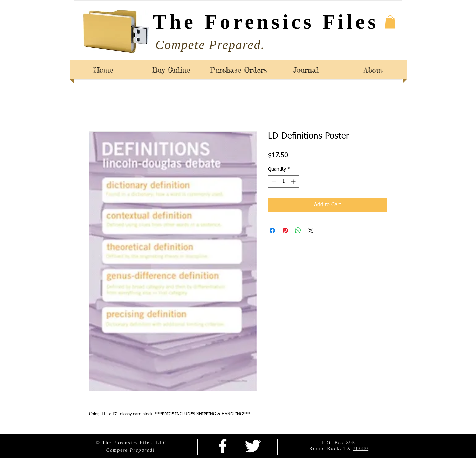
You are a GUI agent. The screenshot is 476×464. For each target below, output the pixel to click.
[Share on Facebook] (272, 230)
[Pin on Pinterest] (285, 230)
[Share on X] (311, 230)
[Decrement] (273, 181)
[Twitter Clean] (253, 446)
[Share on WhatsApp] (298, 230)
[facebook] (223, 446)
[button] (390, 22)
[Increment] (294, 181)
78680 (361, 448)
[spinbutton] (284, 181)
